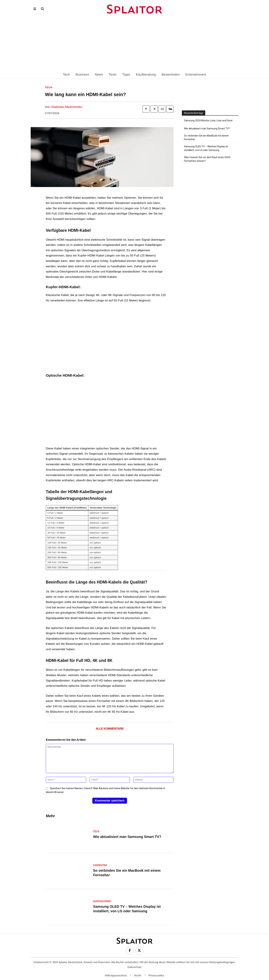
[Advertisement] (134, 46)
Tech (49, 87)
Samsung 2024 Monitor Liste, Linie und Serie (208, 120)
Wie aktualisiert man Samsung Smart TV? (124, 834)
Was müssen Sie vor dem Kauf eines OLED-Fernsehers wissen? (208, 159)
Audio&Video (102, 898)
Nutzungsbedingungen (222, 959)
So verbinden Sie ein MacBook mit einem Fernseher (132, 870)
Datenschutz (134, 964)
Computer (100, 865)
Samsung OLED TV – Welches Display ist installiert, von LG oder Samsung (206, 148)
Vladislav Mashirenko (67, 107)
